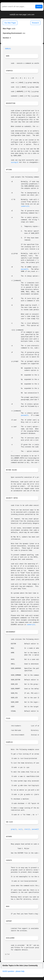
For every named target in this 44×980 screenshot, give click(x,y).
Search (39, 6)
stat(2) (27, 829)
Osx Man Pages (10, 23)
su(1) (21, 829)
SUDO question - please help (13, 971)
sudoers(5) (25, 206)
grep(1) (14, 829)
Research (35, 23)
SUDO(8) (8, 49)
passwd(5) (25, 269)
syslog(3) (15, 162)
